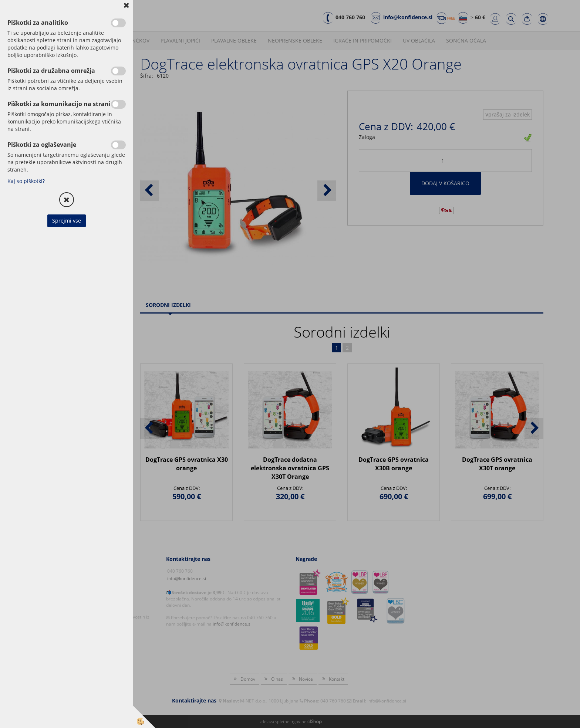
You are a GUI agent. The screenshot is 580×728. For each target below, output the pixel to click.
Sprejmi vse (67, 221)
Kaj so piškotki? (26, 181)
